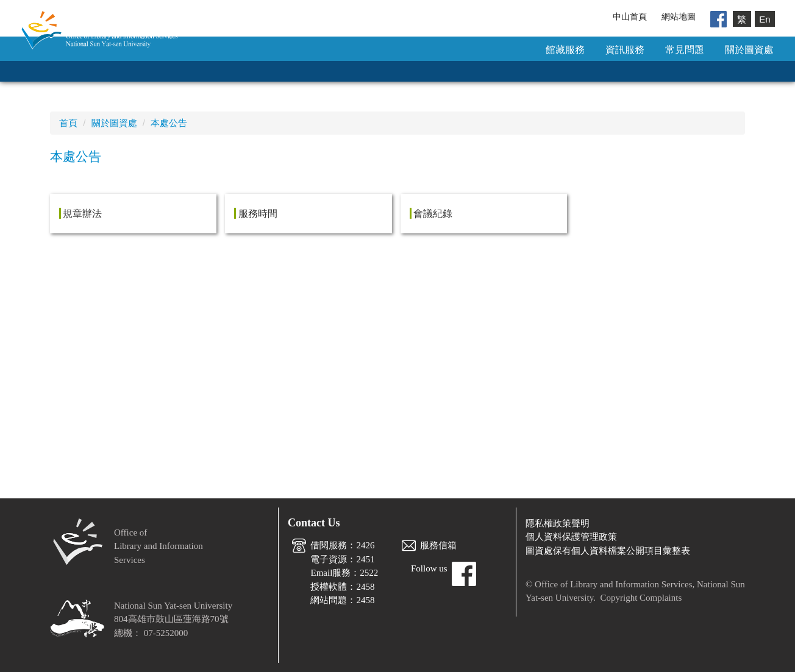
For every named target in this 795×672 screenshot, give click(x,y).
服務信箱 (438, 545)
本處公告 (169, 123)
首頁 (68, 123)
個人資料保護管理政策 (571, 537)
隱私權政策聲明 (558, 523)
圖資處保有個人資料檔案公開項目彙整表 (608, 551)
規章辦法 (82, 214)
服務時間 (258, 214)
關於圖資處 (749, 50)
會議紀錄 (433, 214)
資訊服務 (625, 50)
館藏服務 (565, 50)
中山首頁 (630, 16)
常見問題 (685, 50)
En (765, 19)
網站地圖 (679, 16)
